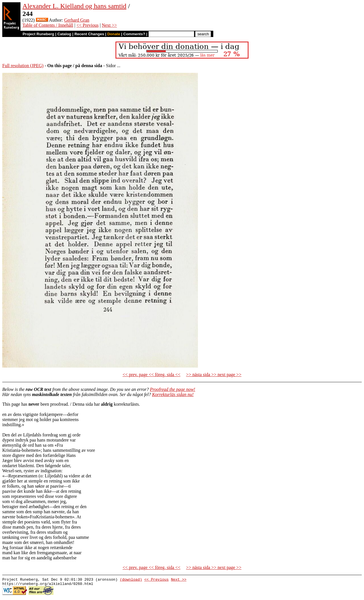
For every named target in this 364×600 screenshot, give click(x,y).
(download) (131, 580)
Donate (114, 34)
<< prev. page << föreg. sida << (151, 375)
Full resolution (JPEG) (23, 66)
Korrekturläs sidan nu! (173, 394)
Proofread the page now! (172, 389)
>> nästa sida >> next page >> (214, 375)
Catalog (64, 34)
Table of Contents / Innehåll (48, 25)
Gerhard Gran (77, 20)
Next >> (109, 25)
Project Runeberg (38, 34)
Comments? (134, 34)
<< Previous (88, 25)
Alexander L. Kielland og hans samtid (74, 6)
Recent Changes (89, 34)
